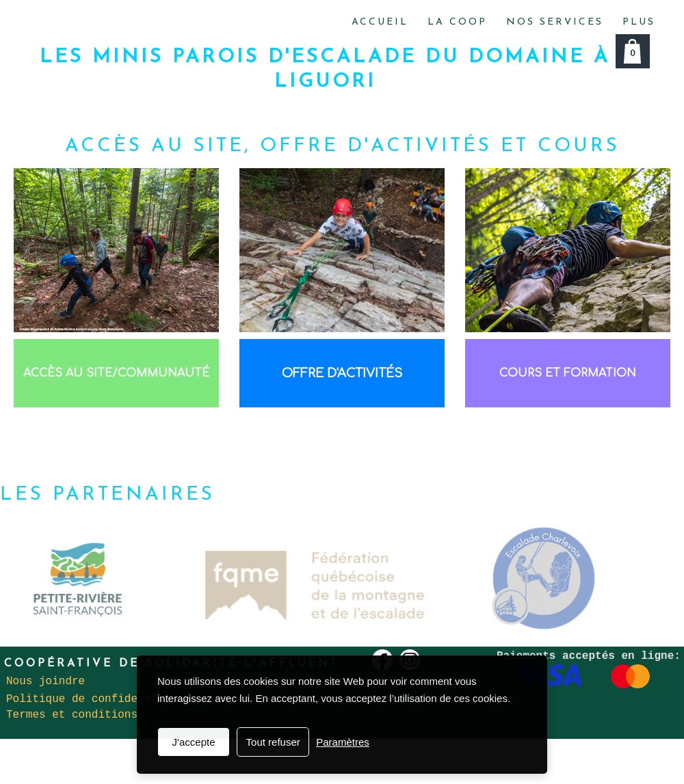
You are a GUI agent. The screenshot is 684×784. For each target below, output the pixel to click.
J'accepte (194, 742)
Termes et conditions (72, 715)
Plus (639, 22)
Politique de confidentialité (98, 699)
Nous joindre (45, 681)
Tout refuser (273, 742)
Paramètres (343, 742)
